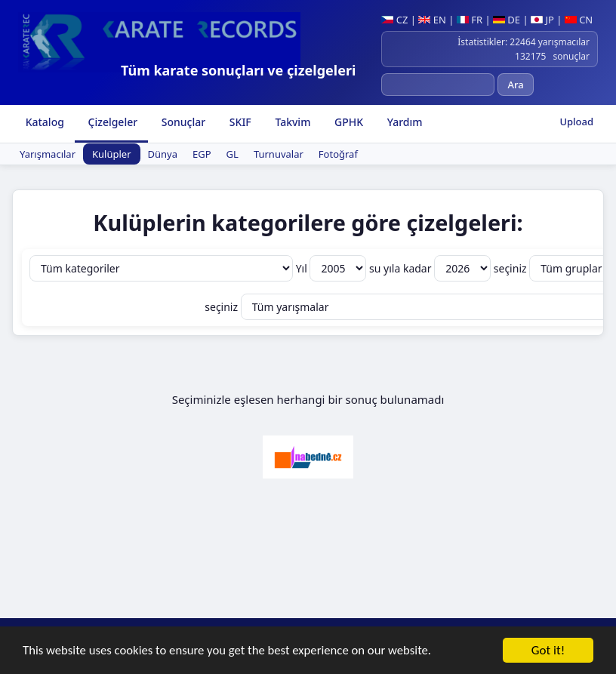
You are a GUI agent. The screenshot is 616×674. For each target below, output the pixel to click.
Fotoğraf (338, 154)
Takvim (292, 122)
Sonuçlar (182, 122)
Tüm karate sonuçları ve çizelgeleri (238, 70)
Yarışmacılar (48, 154)
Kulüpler (112, 154)
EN (432, 20)
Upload (576, 122)
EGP (202, 154)
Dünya (163, 154)
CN (579, 20)
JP (542, 20)
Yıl (333, 268)
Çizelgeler (111, 122)
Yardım (403, 122)
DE (507, 20)
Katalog (43, 122)
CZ (394, 20)
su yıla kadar (431, 268)
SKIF (239, 122)
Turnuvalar (279, 154)
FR (470, 20)
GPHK (347, 122)
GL (233, 154)
